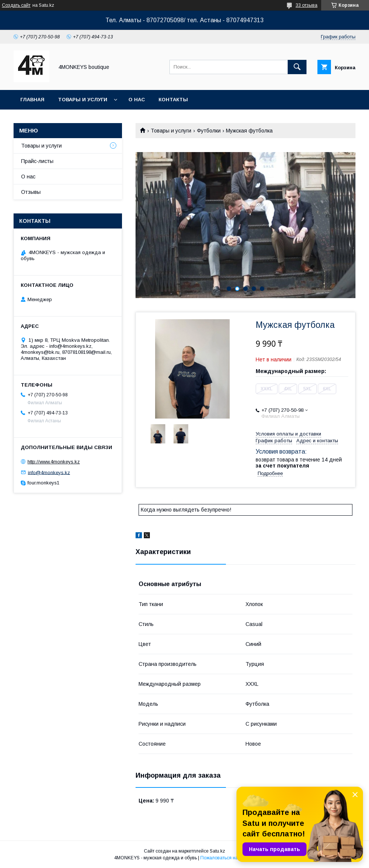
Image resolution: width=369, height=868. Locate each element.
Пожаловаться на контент (228, 858)
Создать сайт (16, 5)
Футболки (209, 131)
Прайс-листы (37, 161)
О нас (137, 100)
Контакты (173, 100)
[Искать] (297, 67)
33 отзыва (306, 5)
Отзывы (31, 192)
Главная (32, 100)
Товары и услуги (83, 100)
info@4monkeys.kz (49, 472)
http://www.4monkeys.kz (54, 462)
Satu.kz (217, 851)
